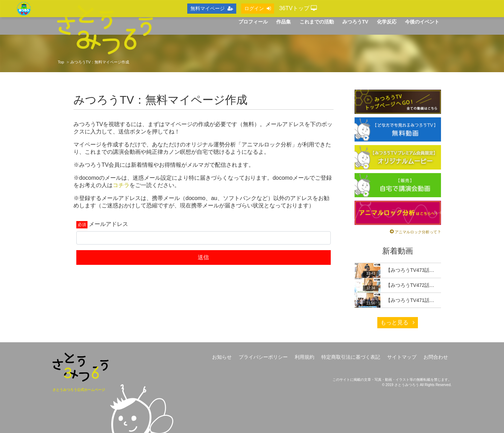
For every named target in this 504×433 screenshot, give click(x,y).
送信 (203, 257)
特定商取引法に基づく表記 (351, 357)
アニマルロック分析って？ (418, 232)
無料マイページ (212, 8)
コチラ (121, 185)
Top (61, 62)
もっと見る (398, 322)
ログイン (258, 8)
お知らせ (222, 357)
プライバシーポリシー (263, 357)
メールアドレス (108, 224)
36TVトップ (298, 8)
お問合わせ (436, 357)
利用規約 (304, 357)
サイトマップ (402, 357)
